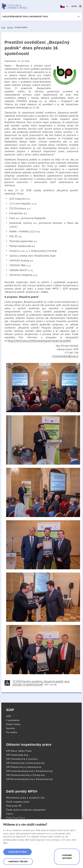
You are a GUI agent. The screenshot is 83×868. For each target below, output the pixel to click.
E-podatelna (13, 720)
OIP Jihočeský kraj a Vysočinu (22, 759)
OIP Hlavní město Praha (19, 751)
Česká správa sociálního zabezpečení (26, 810)
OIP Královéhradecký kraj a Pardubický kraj (29, 771)
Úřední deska (13, 724)
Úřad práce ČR (14, 806)
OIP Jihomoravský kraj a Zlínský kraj (26, 775)
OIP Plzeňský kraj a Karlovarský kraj (25, 763)
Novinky (11, 728)
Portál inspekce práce (18, 802)
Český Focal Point (16, 818)
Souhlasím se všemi (17, 852)
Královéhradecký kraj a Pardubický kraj (25, 17)
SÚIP (9, 716)
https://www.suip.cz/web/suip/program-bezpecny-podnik (39, 341)
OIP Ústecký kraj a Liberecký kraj (24, 767)
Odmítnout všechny (18, 861)
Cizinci (10, 814)
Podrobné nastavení (67, 857)
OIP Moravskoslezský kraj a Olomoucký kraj (29, 779)
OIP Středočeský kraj (17, 755)
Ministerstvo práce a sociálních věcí (25, 798)
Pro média (12, 732)
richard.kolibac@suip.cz (65, 356)
